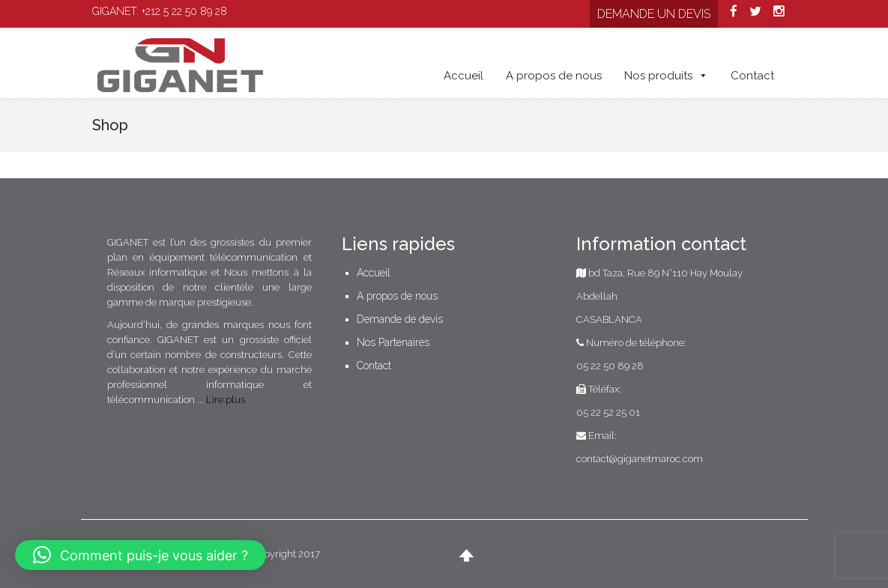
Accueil (463, 76)
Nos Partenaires (393, 342)
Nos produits (666, 76)
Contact (752, 76)
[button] (141, 555)
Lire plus (226, 400)
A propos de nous (554, 76)
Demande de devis (400, 319)
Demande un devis (654, 14)
